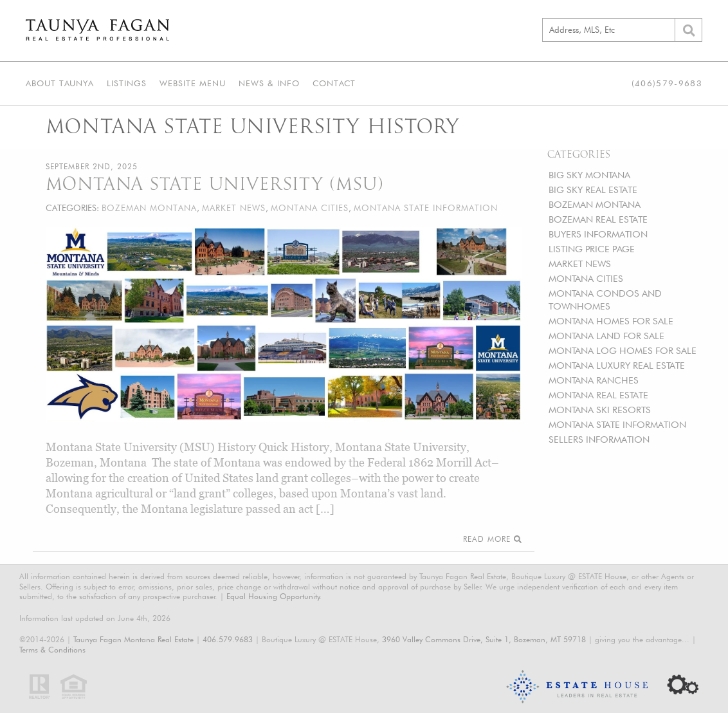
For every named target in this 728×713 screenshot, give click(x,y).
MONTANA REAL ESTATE (598, 395)
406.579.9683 (228, 639)
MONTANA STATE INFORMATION (617, 424)
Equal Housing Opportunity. (274, 596)
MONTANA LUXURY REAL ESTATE (617, 365)
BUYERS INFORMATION (598, 234)
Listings (127, 83)
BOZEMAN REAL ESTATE (598, 219)
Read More (492, 539)
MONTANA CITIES (586, 278)
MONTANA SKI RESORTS (600, 410)
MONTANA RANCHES (594, 380)
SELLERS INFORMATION (599, 439)
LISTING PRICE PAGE (592, 249)
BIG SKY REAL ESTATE (593, 190)
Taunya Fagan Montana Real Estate (133, 639)
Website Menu (193, 83)
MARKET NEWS (580, 264)
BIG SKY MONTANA (589, 175)
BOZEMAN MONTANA (595, 204)
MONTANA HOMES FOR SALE (611, 321)
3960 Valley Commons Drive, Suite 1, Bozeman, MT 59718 (484, 639)
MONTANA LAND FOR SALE (606, 336)
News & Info (269, 83)
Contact (334, 83)
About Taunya (60, 83)
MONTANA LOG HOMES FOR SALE (623, 350)
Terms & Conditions (52, 650)
